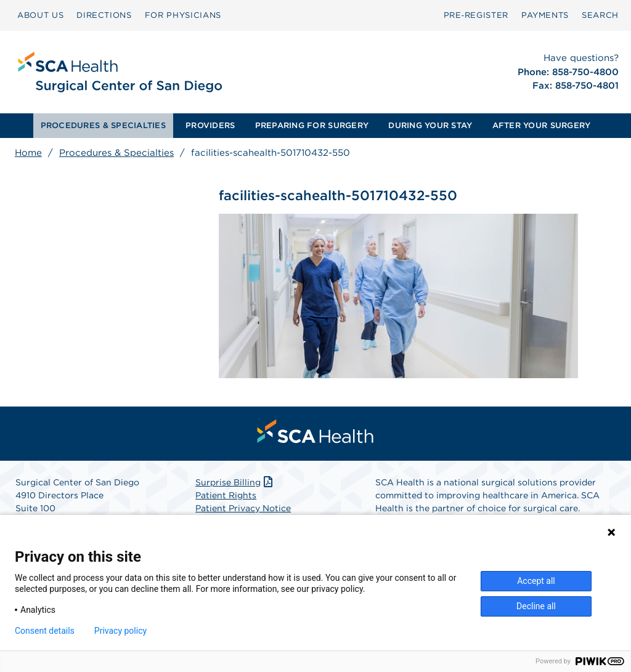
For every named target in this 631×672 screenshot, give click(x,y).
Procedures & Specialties (116, 153)
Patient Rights (226, 495)
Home (28, 153)
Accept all (536, 581)
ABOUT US (40, 15)
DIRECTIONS (104, 15)
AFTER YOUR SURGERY (542, 125)
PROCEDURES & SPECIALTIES (103, 125)
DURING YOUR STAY (430, 125)
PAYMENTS (545, 15)
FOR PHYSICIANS (183, 15)
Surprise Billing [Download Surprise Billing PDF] (235, 482)
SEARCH (600, 15)
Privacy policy (120, 631)
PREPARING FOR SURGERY (312, 125)
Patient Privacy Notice (243, 508)
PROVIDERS (210, 125)
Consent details (45, 631)
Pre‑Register (476, 15)
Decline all (536, 606)
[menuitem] (40, 15)
